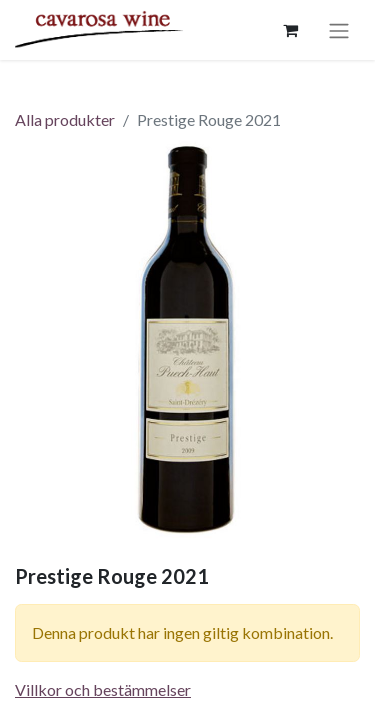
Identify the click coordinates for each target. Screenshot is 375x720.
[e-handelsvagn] (290, 30)
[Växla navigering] (339, 30)
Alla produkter (65, 119)
